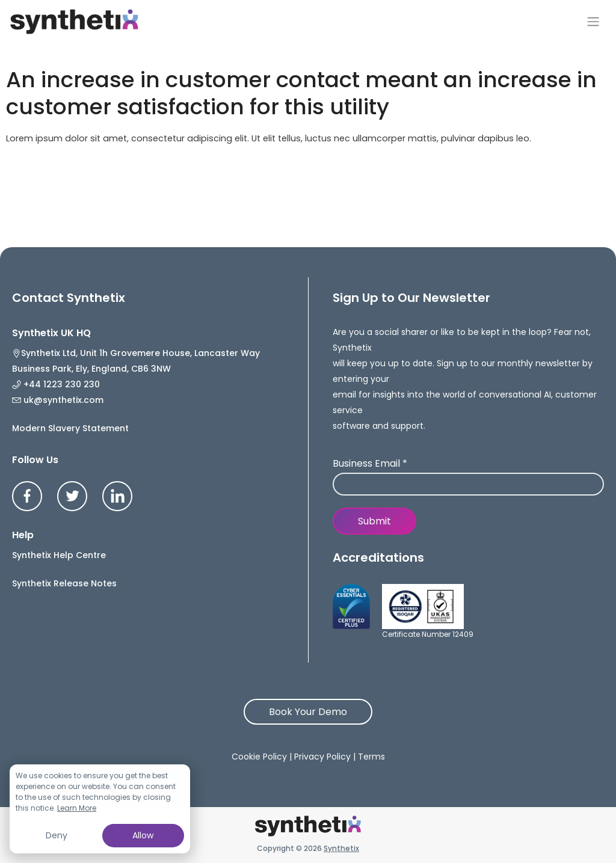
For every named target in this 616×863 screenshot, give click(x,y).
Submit (374, 521)
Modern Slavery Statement (70, 428)
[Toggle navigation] (593, 21)
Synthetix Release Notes (64, 583)
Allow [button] (143, 835)
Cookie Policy (259, 757)
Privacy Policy (322, 757)
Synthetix (341, 848)
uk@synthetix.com (58, 400)
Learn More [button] (77, 808)
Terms (371, 757)
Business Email (370, 464)
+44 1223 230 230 (56, 384)
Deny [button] (57, 835)
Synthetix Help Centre (59, 555)
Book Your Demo (308, 712)
